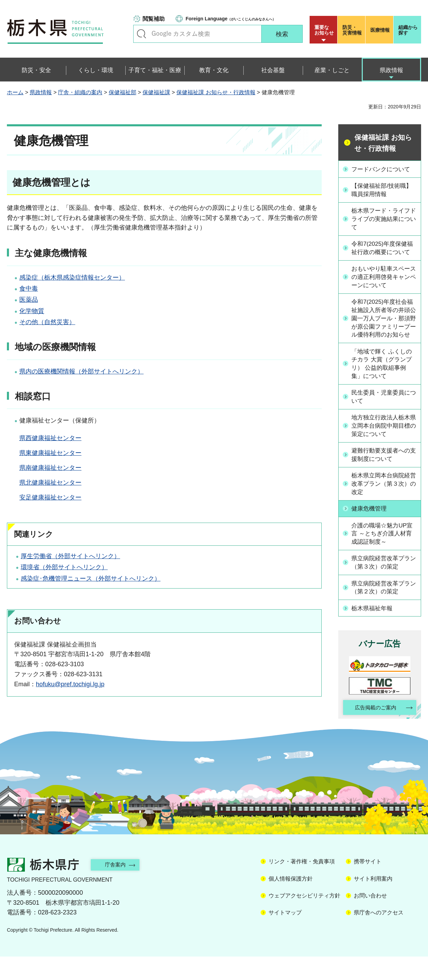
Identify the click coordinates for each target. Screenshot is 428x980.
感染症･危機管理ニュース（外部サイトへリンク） (91, 579)
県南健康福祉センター (50, 468)
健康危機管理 (371, 531)
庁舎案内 (119, 888)
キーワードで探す (142, 34)
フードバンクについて (383, 169)
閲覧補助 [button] (154, 19)
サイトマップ (285, 936)
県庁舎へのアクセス (379, 936)
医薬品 (29, 300)
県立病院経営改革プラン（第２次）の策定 (383, 610)
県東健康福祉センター (50, 453)
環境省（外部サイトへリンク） (64, 567)
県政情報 (41, 92)
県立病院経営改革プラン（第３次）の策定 (383, 585)
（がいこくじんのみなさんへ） (231, 19)
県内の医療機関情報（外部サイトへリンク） (81, 371)
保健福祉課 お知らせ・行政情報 (216, 92)
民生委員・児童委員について (383, 418)
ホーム (15, 92)
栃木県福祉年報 (374, 631)
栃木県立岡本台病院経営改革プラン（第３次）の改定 (383, 506)
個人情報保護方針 (291, 902)
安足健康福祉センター (50, 497)
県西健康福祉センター (50, 438)
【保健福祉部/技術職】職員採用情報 (384, 190)
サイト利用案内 (373, 902)
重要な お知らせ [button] (324, 30)
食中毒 (29, 289)
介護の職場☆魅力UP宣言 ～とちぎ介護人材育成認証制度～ (385, 556)
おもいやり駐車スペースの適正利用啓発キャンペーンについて (383, 286)
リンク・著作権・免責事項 (302, 885)
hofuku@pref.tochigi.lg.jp (70, 684)
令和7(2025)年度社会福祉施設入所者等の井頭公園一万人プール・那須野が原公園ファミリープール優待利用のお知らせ (383, 333)
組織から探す (408, 30)
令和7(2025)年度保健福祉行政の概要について (383, 252)
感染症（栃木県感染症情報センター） (72, 278)
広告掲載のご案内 (374, 730)
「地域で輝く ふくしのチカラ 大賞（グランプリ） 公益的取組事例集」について (384, 384)
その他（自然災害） (47, 322)
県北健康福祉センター (50, 483)
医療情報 (380, 30)
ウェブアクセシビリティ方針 (304, 919)
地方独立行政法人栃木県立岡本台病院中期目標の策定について (383, 447)
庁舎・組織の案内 (80, 92)
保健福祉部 (123, 92)
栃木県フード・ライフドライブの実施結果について (383, 219)
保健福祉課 (156, 92)
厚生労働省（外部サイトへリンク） (70, 556)
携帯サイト (368, 885)
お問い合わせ (370, 919)
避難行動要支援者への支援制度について (383, 476)
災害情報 (353, 30)
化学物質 (32, 311)
